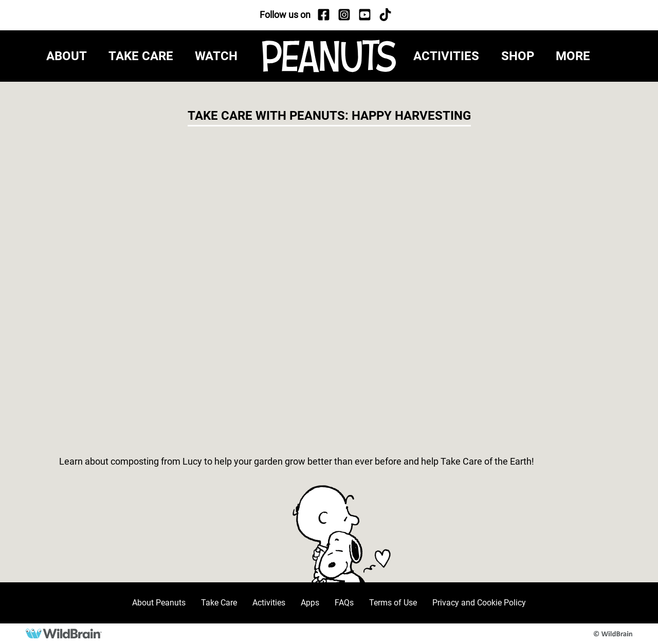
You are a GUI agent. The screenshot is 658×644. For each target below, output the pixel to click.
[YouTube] (364, 15)
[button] (584, 56)
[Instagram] (344, 15)
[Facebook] (323, 15)
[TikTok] (385, 15)
